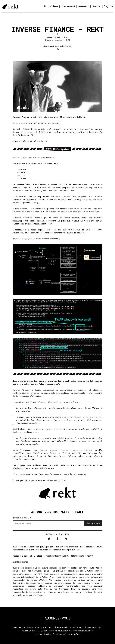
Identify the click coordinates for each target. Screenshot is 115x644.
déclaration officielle (73, 390)
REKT (68, 40)
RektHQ (47, 634)
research (84, 6)
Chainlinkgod (19, 429)
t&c (45, 6)
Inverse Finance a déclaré (76, 450)
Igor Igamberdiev (31, 157)
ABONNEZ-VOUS (57, 618)
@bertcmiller (55, 402)
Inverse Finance (53, 40)
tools (97, 6)
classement (68, 6)
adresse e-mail (22, 518)
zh (58, 49)
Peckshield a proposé (22, 239)
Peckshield (48, 157)
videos (54, 6)
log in (108, 6)
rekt (66, 627)
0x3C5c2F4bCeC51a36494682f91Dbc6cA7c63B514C (69, 556)
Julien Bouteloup (72, 634)
